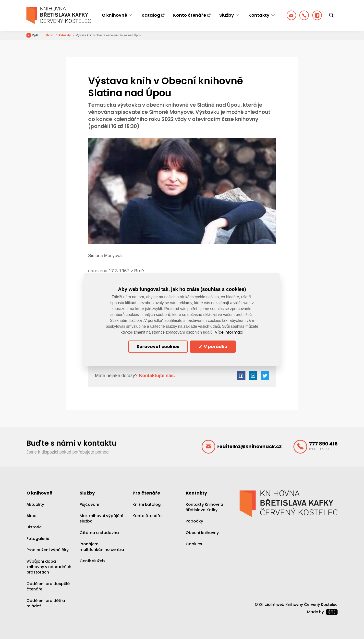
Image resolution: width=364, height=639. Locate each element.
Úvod (50, 35)
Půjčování (89, 504)
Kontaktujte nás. (156, 375)
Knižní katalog (147, 504)
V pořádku (213, 347)
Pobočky (194, 521)
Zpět (32, 35)
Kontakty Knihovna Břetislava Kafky (204, 507)
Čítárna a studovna (99, 533)
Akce (31, 516)
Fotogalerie (38, 539)
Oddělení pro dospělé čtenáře (48, 586)
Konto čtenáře (190, 15)
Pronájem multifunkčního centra (102, 547)
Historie (34, 527)
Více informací (229, 332)
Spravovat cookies (158, 347)
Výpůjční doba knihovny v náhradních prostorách (49, 567)
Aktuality (65, 35)
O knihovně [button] (115, 15)
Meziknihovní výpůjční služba (101, 518)
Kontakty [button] (259, 15)
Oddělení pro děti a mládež (46, 603)
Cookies (194, 544)
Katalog (151, 15)
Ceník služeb (92, 561)
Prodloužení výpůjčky (48, 550)
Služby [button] (227, 15)
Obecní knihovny (202, 533)
